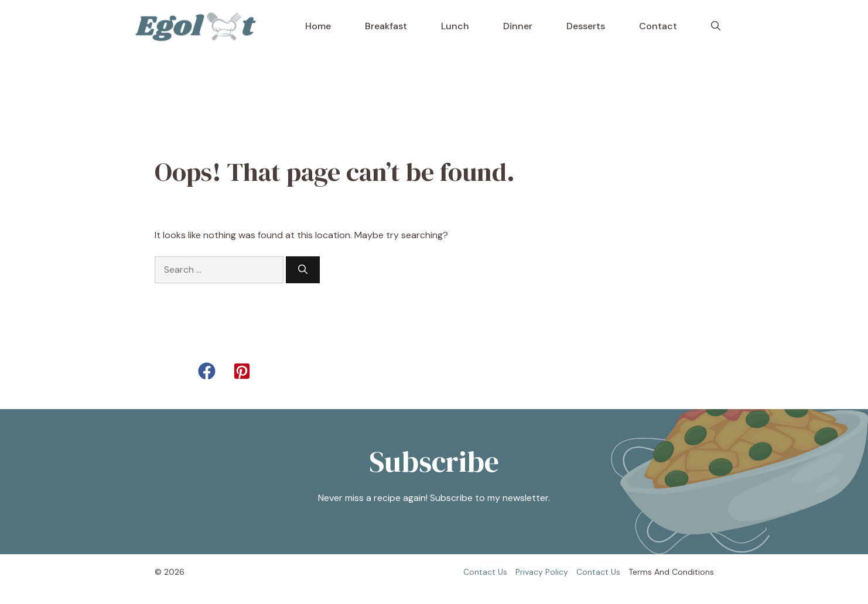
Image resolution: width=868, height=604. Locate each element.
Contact (658, 26)
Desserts (586, 26)
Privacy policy (542, 572)
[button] (716, 26)
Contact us (485, 572)
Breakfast (386, 26)
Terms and (649, 572)
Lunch (455, 26)
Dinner (518, 26)
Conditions (693, 572)
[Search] (303, 270)
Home (318, 26)
